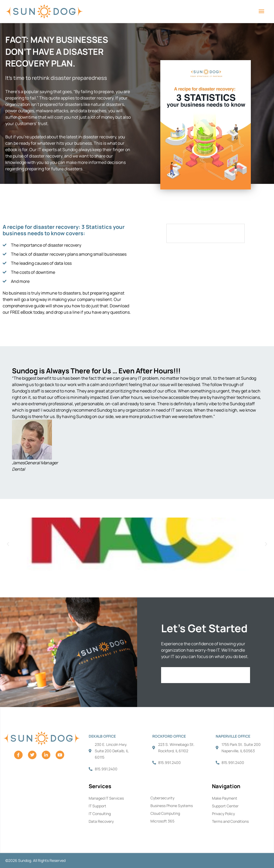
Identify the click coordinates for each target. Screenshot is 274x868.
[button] (11, 420)
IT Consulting (100, 814)
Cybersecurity (162, 798)
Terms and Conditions (230, 821)
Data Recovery (101, 821)
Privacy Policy (223, 814)
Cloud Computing (165, 813)
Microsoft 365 (162, 821)
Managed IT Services (106, 798)
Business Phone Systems (172, 806)
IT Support (97, 806)
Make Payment (225, 798)
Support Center (225, 806)
